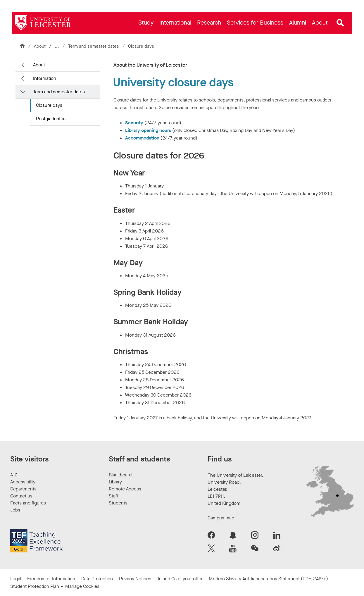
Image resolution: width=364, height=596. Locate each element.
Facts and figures (28, 503)
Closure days (49, 105)
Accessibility (23, 482)
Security (134, 123)
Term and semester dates (94, 46)
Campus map (221, 518)
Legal (16, 579)
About (40, 46)
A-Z (14, 475)
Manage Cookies (82, 586)
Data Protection (97, 579)
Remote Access (125, 489)
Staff (114, 496)
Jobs (15, 510)
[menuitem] (146, 23)
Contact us (21, 496)
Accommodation (142, 138)
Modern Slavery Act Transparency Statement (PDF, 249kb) (268, 579)
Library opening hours (148, 130)
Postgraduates (51, 119)
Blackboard (120, 475)
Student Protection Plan (35, 586)
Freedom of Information (51, 579)
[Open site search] (340, 23)
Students (118, 503)
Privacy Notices (135, 579)
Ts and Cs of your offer (180, 579)
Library (115, 482)
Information (45, 78)
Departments (23, 489)
